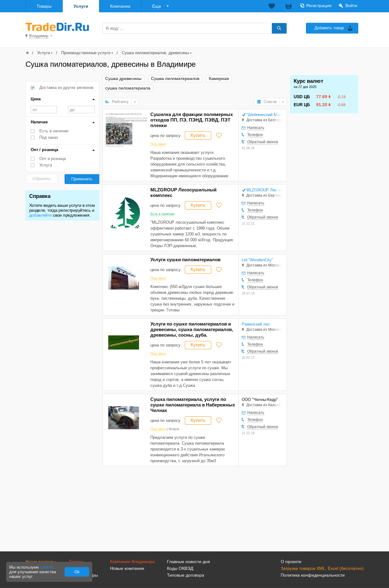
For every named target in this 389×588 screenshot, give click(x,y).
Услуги (81, 6)
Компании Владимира (132, 562)
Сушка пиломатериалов (175, 79)
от (44, 110)
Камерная (219, 79)
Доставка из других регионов (66, 88)
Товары (44, 6)
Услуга (46, 165)
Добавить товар (329, 28)
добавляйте (41, 215)
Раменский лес (256, 324)
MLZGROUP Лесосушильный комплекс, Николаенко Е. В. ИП (265, 190)
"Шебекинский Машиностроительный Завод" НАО (265, 115)
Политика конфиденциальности (313, 575)
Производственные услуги (86, 53)
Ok (77, 572)
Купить (198, 135)
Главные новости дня (189, 562)
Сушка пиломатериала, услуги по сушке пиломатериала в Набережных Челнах (193, 405)
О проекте (291, 562)
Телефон (255, 135)
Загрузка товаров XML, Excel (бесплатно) (322, 568)
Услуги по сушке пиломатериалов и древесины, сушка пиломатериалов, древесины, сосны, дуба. (192, 329)
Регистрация (319, 6)
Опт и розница (53, 159)
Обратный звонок (263, 142)
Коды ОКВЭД (180, 568)
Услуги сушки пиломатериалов (185, 260)
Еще (157, 6)
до (81, 110)
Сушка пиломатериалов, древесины (155, 53)
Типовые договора (186, 575)
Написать (256, 128)
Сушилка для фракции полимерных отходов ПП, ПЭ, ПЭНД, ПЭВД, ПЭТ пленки (192, 120)
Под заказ (49, 137)
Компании (120, 6)
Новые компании (127, 568)
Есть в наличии (54, 131)
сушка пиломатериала (128, 88)
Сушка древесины (123, 79)
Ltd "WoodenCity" (257, 260)
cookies (47, 567)
